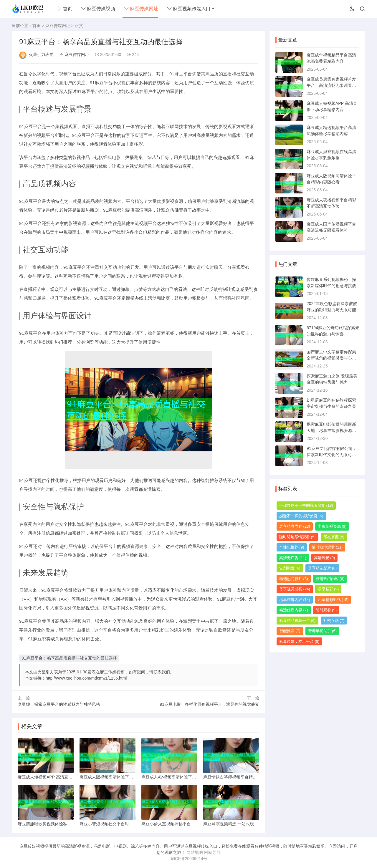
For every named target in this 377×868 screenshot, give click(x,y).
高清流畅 (325, 558)
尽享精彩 (328, 589)
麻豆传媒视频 (98, 9)
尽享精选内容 (295, 600)
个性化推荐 (292, 547)
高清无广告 (293, 558)
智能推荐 (290, 631)
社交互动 (334, 621)
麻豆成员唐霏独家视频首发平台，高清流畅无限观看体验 (331, 85)
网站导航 (212, 853)
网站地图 (195, 853)
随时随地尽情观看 (297, 537)
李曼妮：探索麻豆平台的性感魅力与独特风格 (59, 704)
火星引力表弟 (41, 54)
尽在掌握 (334, 537)
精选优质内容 (294, 610)
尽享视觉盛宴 (295, 589)
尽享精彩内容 (295, 526)
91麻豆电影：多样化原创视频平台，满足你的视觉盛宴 (209, 704)
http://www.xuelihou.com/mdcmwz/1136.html (86, 678)
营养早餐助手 (323, 631)
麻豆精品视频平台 (297, 621)
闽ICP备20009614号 (188, 859)
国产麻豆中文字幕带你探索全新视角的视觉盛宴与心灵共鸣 (331, 358)
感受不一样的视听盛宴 (301, 516)
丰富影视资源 (332, 526)
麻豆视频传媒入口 (189, 9)
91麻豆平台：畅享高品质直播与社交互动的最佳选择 (69, 658)
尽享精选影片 (323, 568)
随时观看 (326, 610)
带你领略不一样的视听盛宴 (306, 505)
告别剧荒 (290, 568)
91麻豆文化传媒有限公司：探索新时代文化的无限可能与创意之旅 (332, 455)
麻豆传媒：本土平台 (299, 641)
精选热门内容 (330, 579)
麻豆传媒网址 (141, 9)
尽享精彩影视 (333, 600)
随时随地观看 (327, 547)
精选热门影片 (294, 579)
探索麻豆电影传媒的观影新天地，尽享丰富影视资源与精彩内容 (331, 430)
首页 (65, 9)
